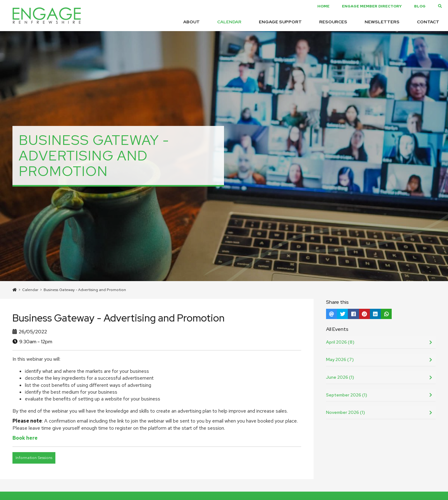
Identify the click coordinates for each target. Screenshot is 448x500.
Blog (420, 6)
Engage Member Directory (372, 6)
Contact (428, 22)
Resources (333, 22)
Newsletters (382, 22)
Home (323, 6)
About (191, 22)
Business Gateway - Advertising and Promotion (85, 290)
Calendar (229, 22)
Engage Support (280, 22)
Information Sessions (34, 458)
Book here (25, 438)
